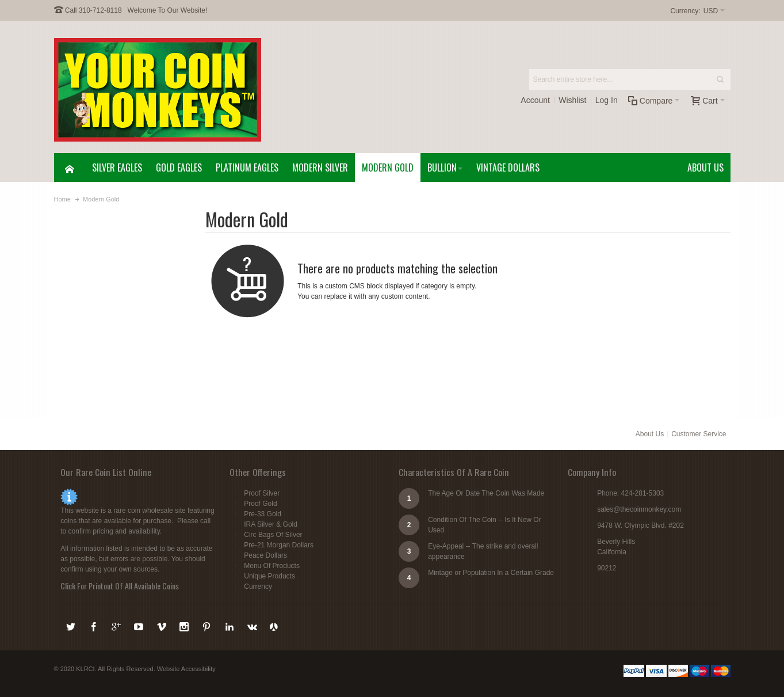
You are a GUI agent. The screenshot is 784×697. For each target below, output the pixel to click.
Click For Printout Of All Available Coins (120, 586)
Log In (607, 100)
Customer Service (699, 434)
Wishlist (572, 100)
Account (535, 100)
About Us (650, 434)
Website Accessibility (186, 669)
